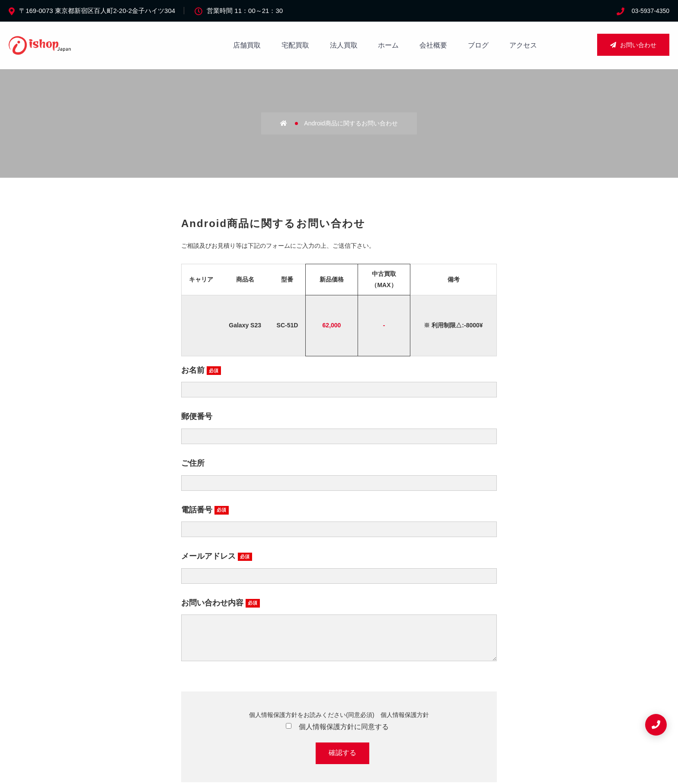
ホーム (388, 45)
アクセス (523, 45)
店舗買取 (247, 45)
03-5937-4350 (651, 11)
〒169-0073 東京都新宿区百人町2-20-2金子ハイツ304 (97, 11)
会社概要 (433, 45)
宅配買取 (295, 45)
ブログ (478, 45)
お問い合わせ (633, 45)
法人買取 (344, 45)
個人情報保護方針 (405, 723)
